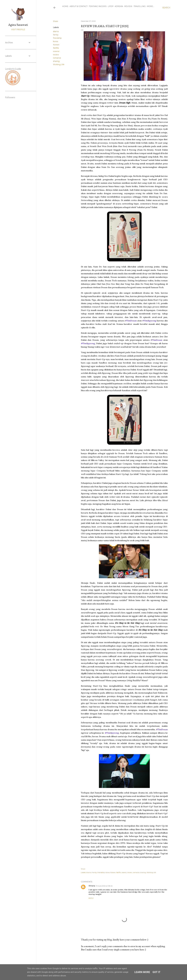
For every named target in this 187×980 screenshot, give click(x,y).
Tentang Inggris (98, 6)
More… (151, 6)
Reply (91, 898)
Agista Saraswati (18, 25)
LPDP (111, 6)
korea (55, 41)
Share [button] (56, 21)
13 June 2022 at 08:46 (104, 886)
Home (65, 6)
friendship (57, 38)
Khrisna (92, 886)
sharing (56, 61)
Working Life (59, 65)
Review (128, 6)
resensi (56, 51)
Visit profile (18, 30)
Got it (156, 972)
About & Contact (79, 6)
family (56, 35)
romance (57, 58)
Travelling (140, 6)
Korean (119, 6)
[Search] (166, 8)
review (56, 55)
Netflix (56, 48)
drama (56, 31)
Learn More (142, 972)
